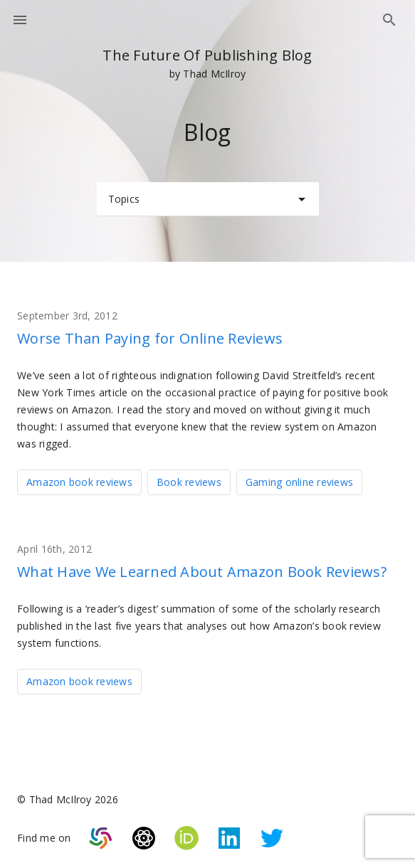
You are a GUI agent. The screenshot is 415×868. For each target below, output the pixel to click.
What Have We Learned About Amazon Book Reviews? (202, 572)
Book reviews (189, 482)
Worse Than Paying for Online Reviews (150, 338)
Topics (209, 199)
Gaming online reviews (299, 482)
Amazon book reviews (79, 482)
